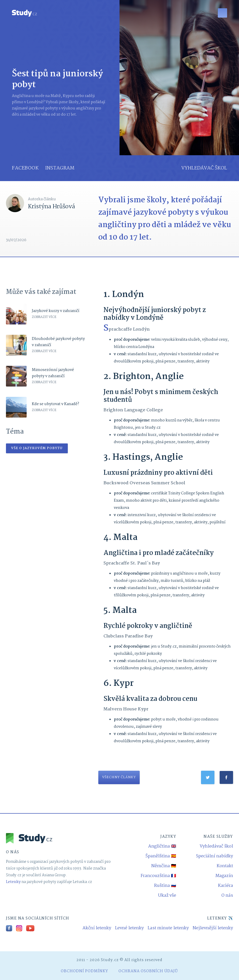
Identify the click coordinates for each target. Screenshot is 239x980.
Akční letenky (97, 928)
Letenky (13, 882)
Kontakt (225, 866)
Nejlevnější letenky (213, 928)
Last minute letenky (168, 928)
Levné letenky (129, 928)
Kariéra (226, 886)
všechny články (119, 777)
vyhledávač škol (204, 168)
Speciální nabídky (214, 856)
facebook (25, 168)
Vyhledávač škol (216, 846)
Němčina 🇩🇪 (164, 866)
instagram (60, 168)
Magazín (224, 876)
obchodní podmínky (84, 971)
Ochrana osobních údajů (148, 971)
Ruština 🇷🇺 (165, 886)
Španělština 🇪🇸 (161, 856)
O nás (227, 896)
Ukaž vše (167, 896)
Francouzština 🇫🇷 (158, 876)
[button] (222, 13)
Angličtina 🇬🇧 (162, 846)
